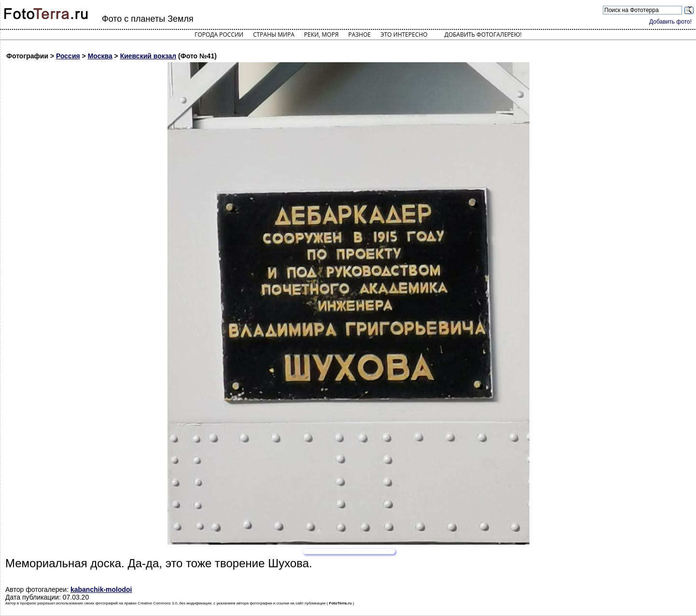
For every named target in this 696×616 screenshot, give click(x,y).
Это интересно (404, 34)
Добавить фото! (670, 22)
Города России (219, 34)
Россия (68, 56)
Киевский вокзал (148, 56)
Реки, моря (321, 34)
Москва (100, 56)
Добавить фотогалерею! (483, 34)
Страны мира (274, 34)
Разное (360, 34)
